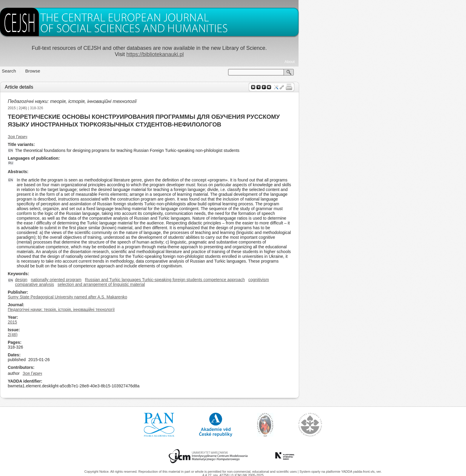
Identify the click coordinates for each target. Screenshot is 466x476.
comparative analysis (118, 284)
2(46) (107, 108)
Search (93, 71)
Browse (116, 71)
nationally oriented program (140, 280)
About (373, 62)
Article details (103, 87)
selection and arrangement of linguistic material (185, 284)
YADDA (347, 472)
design (105, 280)
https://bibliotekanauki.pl (239, 54)
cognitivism (342, 280)
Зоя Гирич (101, 137)
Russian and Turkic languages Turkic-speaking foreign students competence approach (249, 280)
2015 (96, 108)
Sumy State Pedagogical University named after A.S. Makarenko (151, 297)
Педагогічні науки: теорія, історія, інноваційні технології (156, 101)
